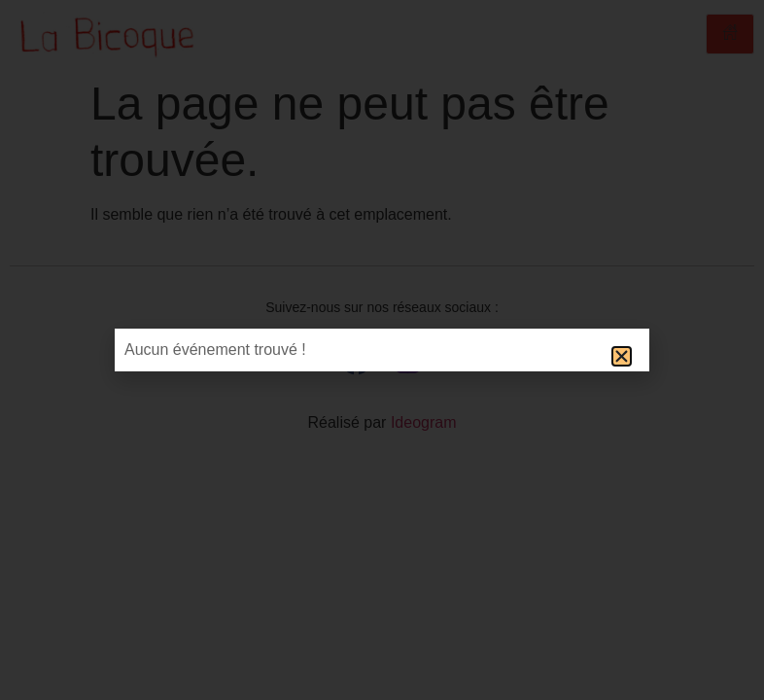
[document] (382, 350)
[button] (622, 356)
